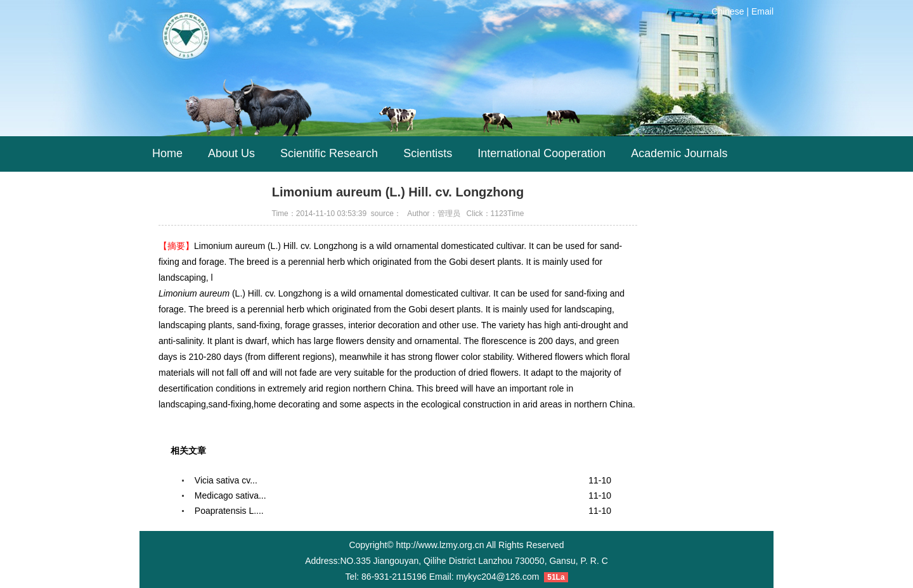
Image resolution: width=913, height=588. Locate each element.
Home (167, 153)
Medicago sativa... (230, 495)
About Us (231, 153)
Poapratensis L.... (229, 511)
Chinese (728, 11)
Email (762, 11)
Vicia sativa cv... (226, 480)
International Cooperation (541, 153)
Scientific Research (329, 153)
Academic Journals (679, 153)
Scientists (428, 153)
